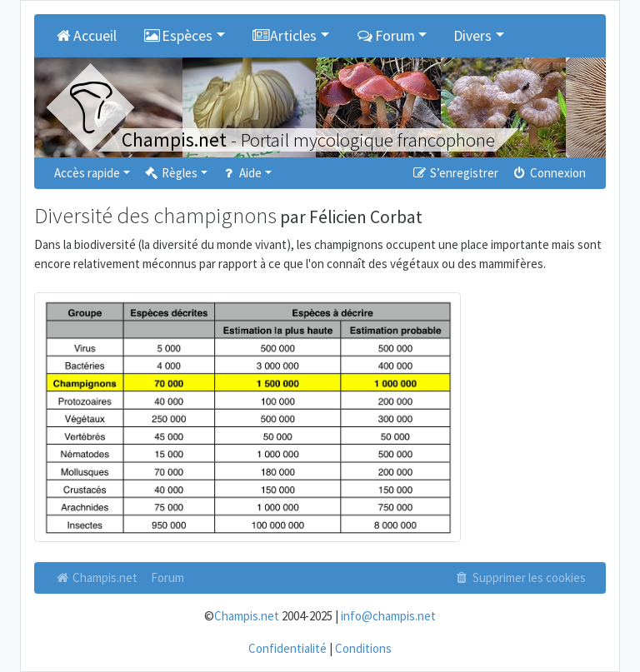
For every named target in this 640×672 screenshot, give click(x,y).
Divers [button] (472, 36)
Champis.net (96, 577)
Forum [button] (385, 36)
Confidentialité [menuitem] (287, 648)
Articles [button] (285, 36)
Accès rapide (87, 173)
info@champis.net (388, 616)
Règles (170, 173)
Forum (167, 577)
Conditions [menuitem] (363, 648)
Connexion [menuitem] (549, 173)
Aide (241, 173)
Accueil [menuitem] (85, 36)
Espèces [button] (178, 36)
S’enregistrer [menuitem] (454, 173)
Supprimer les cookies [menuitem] (520, 577)
